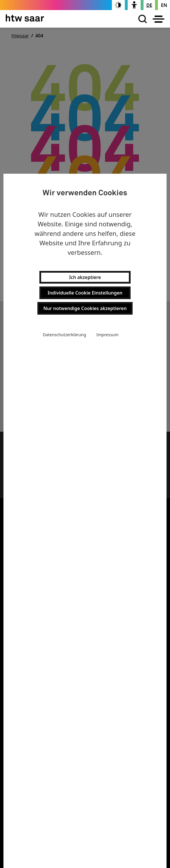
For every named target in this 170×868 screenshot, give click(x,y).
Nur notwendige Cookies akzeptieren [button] (85, 308)
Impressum (107, 335)
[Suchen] (141, 19)
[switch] (118, 5)
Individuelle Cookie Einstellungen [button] (85, 293)
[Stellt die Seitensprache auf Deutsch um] (149, 5)
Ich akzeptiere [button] (85, 277)
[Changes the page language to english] (164, 5)
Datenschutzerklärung (64, 335)
